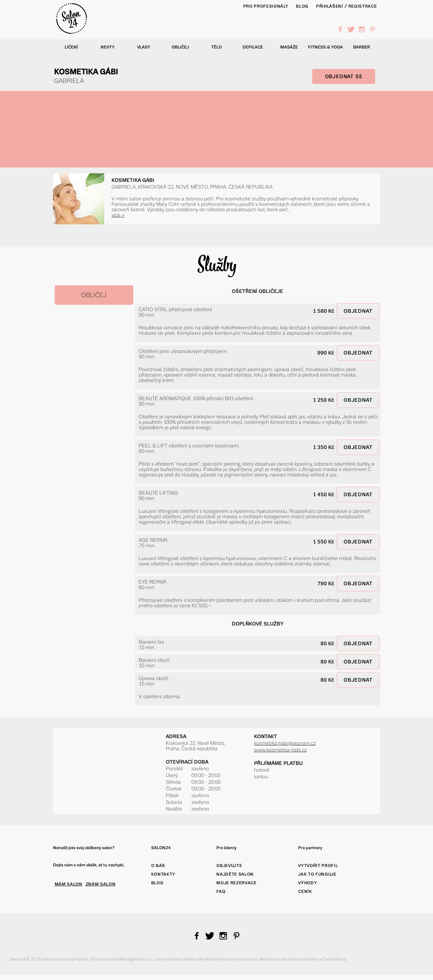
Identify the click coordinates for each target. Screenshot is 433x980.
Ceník (305, 891)
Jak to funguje (317, 874)
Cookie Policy (335, 959)
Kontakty (163, 874)
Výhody (308, 883)
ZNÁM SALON (101, 884)
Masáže (289, 47)
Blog (157, 883)
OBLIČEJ (94, 295)
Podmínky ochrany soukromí (231, 959)
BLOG (302, 6)
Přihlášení (330, 6)
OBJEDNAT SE (344, 76)
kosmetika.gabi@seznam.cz (285, 743)
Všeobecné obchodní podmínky (289, 959)
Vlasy (144, 47)
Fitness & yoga (325, 47)
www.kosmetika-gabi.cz (280, 750)
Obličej (180, 47)
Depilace (253, 47)
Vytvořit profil (318, 866)
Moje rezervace (236, 883)
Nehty (108, 47)
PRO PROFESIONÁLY (266, 6)
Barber (362, 47)
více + (118, 215)
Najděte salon (235, 874)
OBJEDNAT (358, 311)
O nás (158, 866)
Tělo (216, 47)
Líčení (71, 47)
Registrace (363, 6)
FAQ (221, 891)
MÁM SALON (69, 884)
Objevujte (229, 866)
